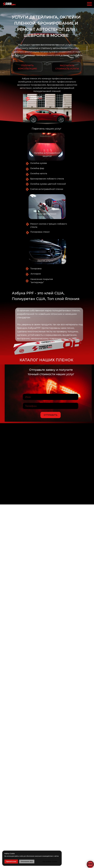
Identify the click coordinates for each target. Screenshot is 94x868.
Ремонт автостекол (46, 214)
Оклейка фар (37, 168)
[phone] (51, 406)
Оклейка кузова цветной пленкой (48, 184)
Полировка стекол (40, 232)
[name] (51, 397)
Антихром (36, 274)
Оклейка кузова (39, 163)
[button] (66, 67)
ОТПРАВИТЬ (51, 415)
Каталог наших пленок (46, 360)
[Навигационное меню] (89, 4)
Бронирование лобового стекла (47, 179)
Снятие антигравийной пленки (47, 189)
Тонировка (36, 269)
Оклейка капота (39, 174)
